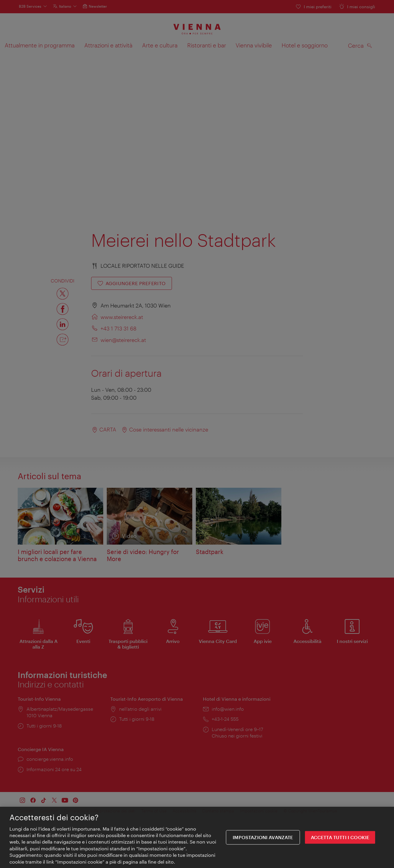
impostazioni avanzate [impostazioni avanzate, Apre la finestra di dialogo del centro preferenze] (263, 838)
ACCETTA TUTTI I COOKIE (340, 838)
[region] (197, 837)
